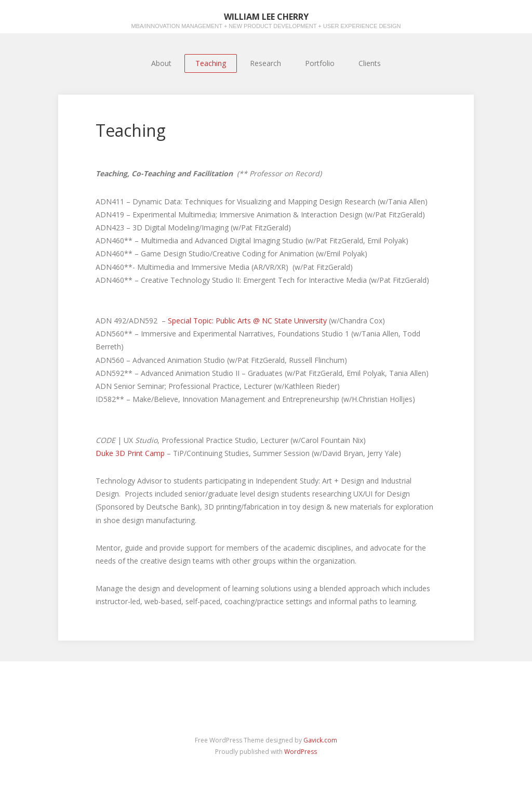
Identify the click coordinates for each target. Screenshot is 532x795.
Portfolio (320, 63)
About (161, 63)
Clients (370, 63)
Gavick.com (320, 740)
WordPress (301, 752)
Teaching (211, 63)
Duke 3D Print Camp (131, 453)
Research (265, 63)
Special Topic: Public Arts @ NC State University (246, 321)
